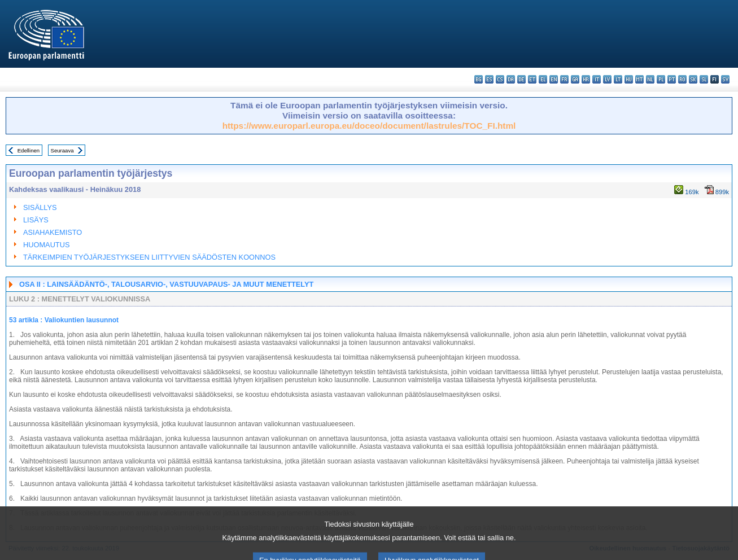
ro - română (682, 79)
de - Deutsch (521, 79)
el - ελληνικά (543, 79)
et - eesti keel (532, 79)
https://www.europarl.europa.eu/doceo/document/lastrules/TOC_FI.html (369, 126)
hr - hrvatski (586, 79)
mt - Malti (639, 79)
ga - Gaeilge (575, 79)
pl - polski (661, 79)
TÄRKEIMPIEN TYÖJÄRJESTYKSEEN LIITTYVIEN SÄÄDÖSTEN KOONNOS (149, 257)
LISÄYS (36, 220)
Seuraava (62, 150)
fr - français (564, 79)
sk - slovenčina (693, 79)
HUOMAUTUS (46, 245)
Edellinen (29, 150)
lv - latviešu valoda (607, 79)
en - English (554, 79)
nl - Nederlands (650, 79)
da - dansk (511, 79)
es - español (489, 79)
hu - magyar (629, 79)
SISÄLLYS (40, 207)
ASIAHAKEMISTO (53, 232)
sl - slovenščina (704, 79)
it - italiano (597, 79)
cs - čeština (500, 79)
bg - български (479, 79)
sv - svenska (725, 79)
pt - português (672, 79)
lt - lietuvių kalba (618, 79)
